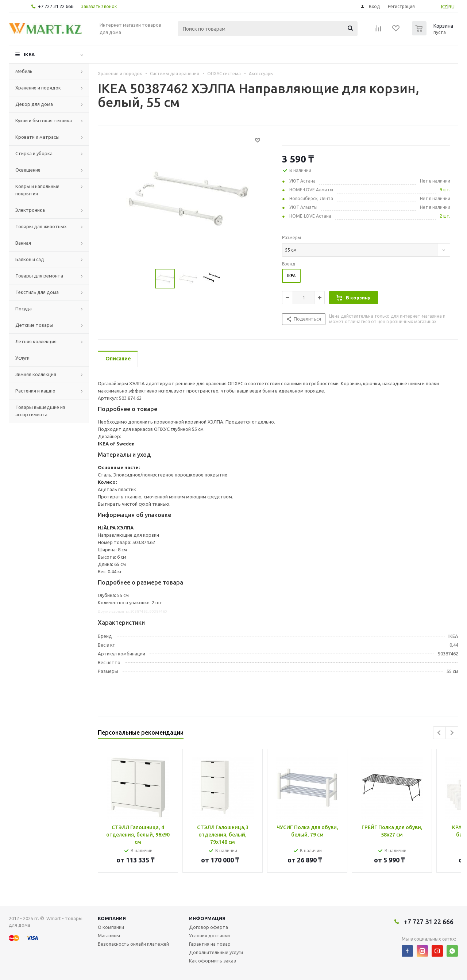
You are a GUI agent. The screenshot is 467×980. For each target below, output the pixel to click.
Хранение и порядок (38, 88)
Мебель (24, 71)
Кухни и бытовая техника (44, 120)
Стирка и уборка (34, 153)
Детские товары (34, 325)
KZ (444, 7)
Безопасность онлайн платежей (133, 944)
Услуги (22, 358)
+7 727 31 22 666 (56, 6)
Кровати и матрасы (37, 137)
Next (452, 733)
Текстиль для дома (37, 292)
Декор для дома (34, 104)
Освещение (28, 170)
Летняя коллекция (36, 341)
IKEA (29, 54)
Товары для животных (41, 226)
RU (451, 7)
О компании (111, 927)
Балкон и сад (30, 259)
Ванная (23, 243)
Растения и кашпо (35, 391)
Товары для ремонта (39, 276)
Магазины (109, 935)
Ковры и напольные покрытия (37, 190)
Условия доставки (209, 935)
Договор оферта (209, 927)
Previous (439, 733)
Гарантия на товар (210, 944)
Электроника (30, 210)
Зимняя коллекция (36, 374)
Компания (112, 918)
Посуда (24, 309)
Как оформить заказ (213, 961)
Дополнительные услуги (216, 952)
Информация (207, 918)
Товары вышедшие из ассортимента (40, 411)
